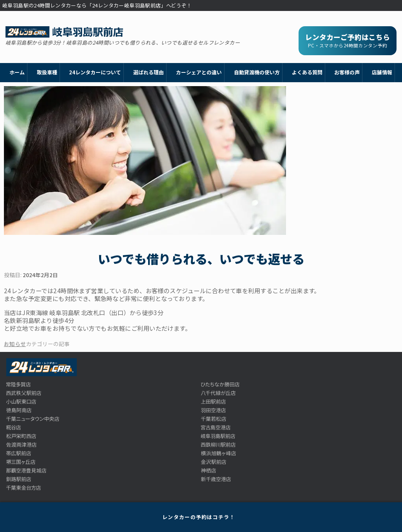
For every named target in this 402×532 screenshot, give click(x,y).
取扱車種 (47, 72)
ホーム (17, 72)
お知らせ (15, 344)
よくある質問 (307, 72)
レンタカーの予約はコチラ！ (199, 517)
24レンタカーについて (95, 72)
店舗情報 (382, 72)
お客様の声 (347, 72)
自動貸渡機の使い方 (257, 72)
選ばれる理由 (148, 72)
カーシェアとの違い (199, 72)
